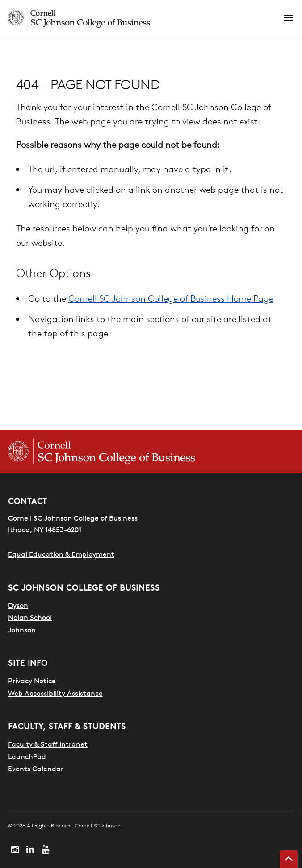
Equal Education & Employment (61, 554)
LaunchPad (27, 756)
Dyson (18, 605)
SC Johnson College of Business (84, 588)
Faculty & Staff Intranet (48, 744)
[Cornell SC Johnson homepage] (146, 18)
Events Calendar (36, 769)
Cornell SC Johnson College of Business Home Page (171, 298)
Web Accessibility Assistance (55, 693)
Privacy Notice (32, 681)
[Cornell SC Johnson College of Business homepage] (151, 451)
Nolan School (30, 617)
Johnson (22, 630)
